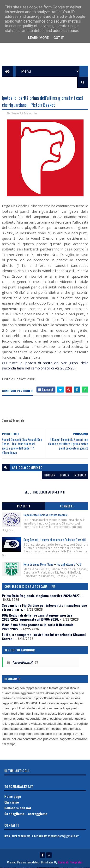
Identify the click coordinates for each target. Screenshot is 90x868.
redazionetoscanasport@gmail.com (57, 836)
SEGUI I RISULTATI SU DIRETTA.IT (45, 492)
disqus (65, 476)
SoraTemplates (30, 863)
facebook (80, 476)
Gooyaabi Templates (70, 863)
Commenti (67, 507)
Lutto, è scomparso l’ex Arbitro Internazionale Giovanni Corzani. (44, 637)
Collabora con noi (18, 809)
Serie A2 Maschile (24, 114)
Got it (59, 38)
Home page (13, 797)
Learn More (38, 38)
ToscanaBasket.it (22, 663)
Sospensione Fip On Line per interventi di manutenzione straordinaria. (44, 608)
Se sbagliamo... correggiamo (26, 814)
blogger (50, 476)
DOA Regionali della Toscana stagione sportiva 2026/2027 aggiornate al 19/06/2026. (37, 618)
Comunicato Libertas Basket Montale (46, 516)
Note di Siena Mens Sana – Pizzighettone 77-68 (52, 565)
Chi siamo (12, 803)
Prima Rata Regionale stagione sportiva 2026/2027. (41, 596)
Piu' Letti (24, 507)
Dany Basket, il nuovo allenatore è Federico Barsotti (55, 540)
